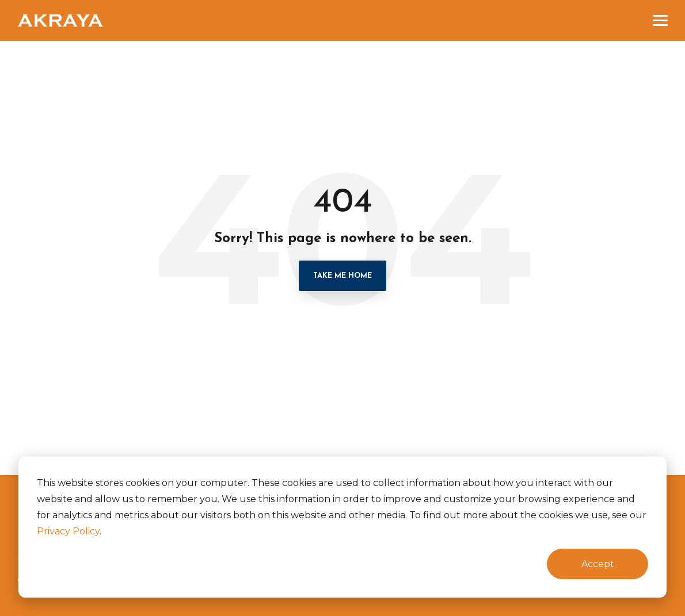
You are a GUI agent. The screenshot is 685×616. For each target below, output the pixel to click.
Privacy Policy (68, 531)
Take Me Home (342, 276)
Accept (598, 564)
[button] (660, 20)
